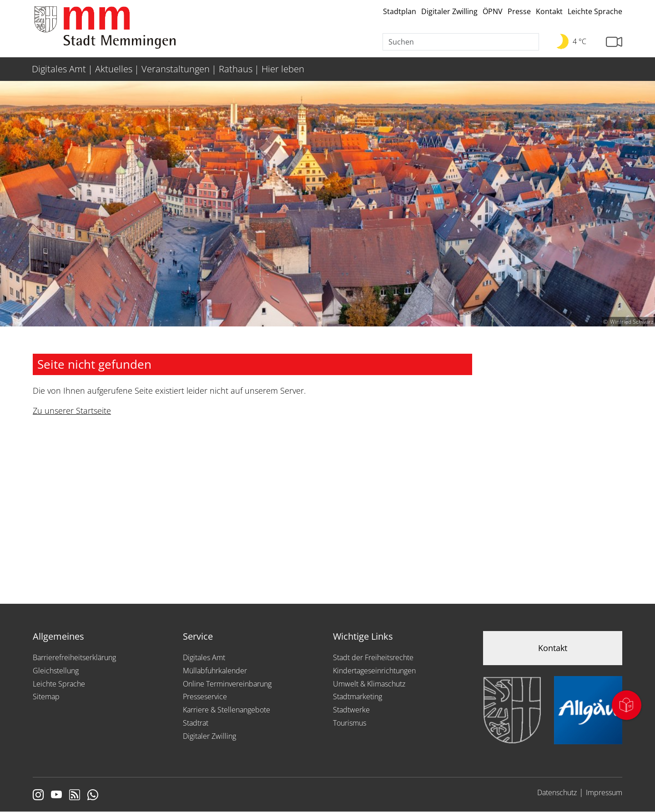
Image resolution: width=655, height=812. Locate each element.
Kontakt (549, 11)
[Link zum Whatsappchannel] (93, 796)
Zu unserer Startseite (72, 411)
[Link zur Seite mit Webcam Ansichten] (614, 42)
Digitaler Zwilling (449, 11)
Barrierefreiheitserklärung (74, 657)
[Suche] (461, 42)
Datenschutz (557, 792)
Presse (519, 11)
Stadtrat (196, 723)
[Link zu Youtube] (56, 796)
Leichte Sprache (595, 11)
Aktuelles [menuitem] (114, 69)
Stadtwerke (351, 710)
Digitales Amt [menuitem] (59, 69)
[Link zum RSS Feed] (75, 796)
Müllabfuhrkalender (215, 671)
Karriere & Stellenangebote (227, 710)
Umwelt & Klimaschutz (369, 684)
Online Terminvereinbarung (227, 684)
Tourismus (350, 723)
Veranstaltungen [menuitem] (176, 69)
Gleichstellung (56, 671)
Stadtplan (400, 11)
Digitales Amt (204, 657)
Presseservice (205, 697)
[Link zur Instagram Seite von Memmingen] (38, 796)
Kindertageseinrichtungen (374, 671)
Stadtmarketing (358, 697)
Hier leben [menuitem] (283, 69)
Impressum (604, 792)
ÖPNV (493, 11)
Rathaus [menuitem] (236, 69)
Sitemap (46, 697)
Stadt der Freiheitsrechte (373, 657)
